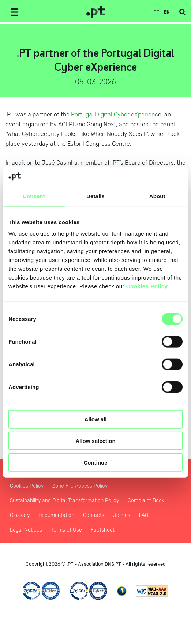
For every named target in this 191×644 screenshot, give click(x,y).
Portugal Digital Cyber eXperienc (115, 114)
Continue (96, 462)
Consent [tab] (34, 196)
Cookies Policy (147, 286)
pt (156, 12)
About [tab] (157, 196)
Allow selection (95, 441)
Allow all (96, 419)
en (167, 12)
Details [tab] (95, 196)
